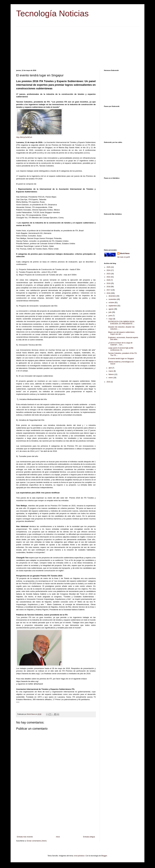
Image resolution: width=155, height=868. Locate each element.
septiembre (113, 306)
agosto (111, 309)
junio (111, 316)
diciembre (112, 296)
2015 (109, 382)
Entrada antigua (89, 837)
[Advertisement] (77, 46)
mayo (111, 319)
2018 (109, 287)
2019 (109, 283)
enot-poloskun (79, 856)
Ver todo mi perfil (123, 257)
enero (111, 378)
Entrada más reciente (25, 837)
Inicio (58, 837)
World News (125, 253)
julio (110, 312)
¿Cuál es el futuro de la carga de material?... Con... (120, 344)
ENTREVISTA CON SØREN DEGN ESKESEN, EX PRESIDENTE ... (121, 323)
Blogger (104, 856)
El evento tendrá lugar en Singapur (121, 359)
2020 (109, 280)
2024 (109, 270)
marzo (111, 371)
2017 (109, 290)
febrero (111, 374)
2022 (109, 277)
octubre (112, 303)
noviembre (113, 299)
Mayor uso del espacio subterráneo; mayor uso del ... (121, 333)
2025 (109, 267)
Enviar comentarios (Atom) (37, 841)
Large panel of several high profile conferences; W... (121, 349)
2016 (109, 293)
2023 (109, 274)
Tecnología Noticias (52, 13)
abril (110, 368)
